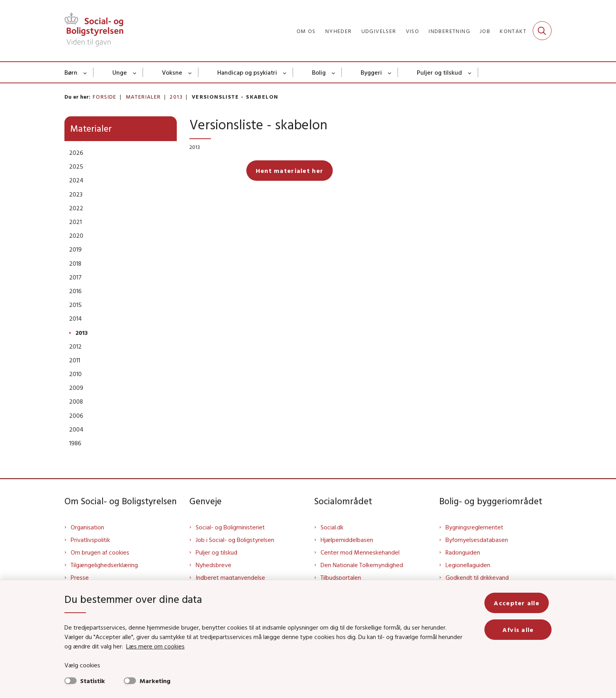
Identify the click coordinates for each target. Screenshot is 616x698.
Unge (120, 72)
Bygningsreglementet (474, 527)
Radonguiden (463, 552)
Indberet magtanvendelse (230, 577)
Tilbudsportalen (341, 577)
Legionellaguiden (468, 565)
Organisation (87, 527)
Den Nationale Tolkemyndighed (362, 565)
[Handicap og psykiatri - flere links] (285, 72)
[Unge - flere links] (135, 72)
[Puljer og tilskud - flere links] (470, 72)
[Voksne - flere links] (190, 72)
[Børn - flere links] (85, 72)
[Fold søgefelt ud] (542, 31)
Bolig (319, 72)
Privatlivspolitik (90, 540)
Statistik (93, 681)
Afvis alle (519, 630)
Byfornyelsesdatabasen (477, 540)
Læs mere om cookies (147, 646)
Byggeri (371, 72)
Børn (71, 72)
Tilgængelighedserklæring (104, 565)
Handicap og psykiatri (247, 72)
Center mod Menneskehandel (360, 552)
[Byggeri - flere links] (390, 72)
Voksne (172, 72)
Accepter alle (519, 603)
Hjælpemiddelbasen (347, 540)
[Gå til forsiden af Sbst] (94, 31)
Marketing (155, 681)
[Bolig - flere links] (334, 72)
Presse (80, 577)
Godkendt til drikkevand (477, 577)
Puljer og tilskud (439, 72)
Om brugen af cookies (100, 552)
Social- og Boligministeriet (230, 527)
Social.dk (332, 527)
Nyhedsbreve (214, 565)
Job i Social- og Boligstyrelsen (235, 540)
